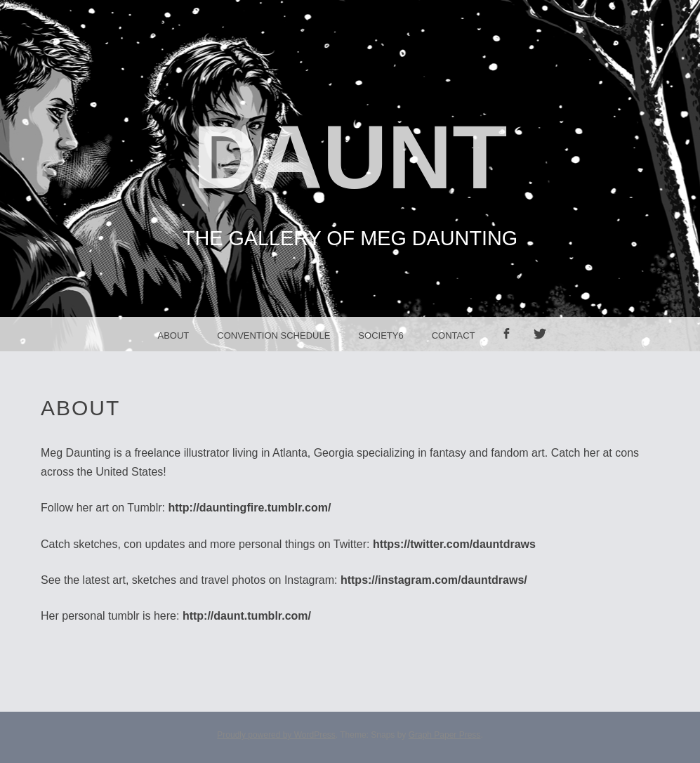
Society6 (381, 335)
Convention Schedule (273, 335)
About (173, 335)
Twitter (545, 351)
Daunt (350, 157)
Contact (454, 335)
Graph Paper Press (445, 735)
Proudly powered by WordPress (276, 735)
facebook (511, 351)
